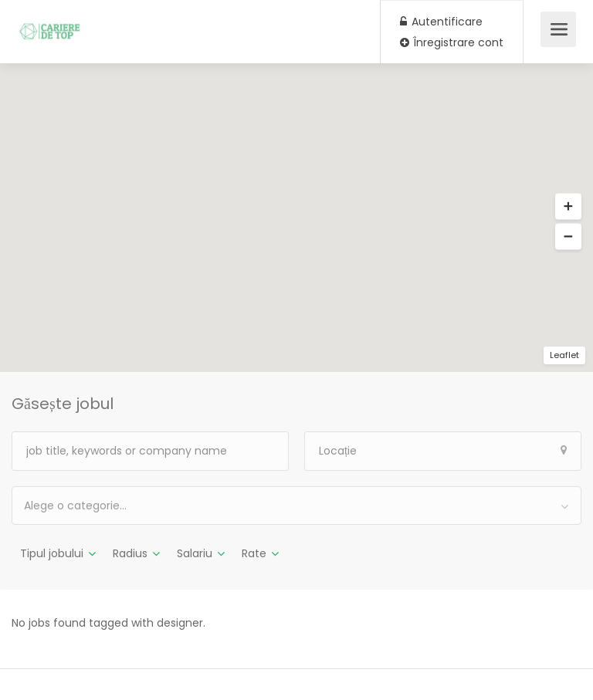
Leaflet (564, 355)
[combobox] (296, 506)
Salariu (195, 553)
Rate (254, 553)
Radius (130, 553)
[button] (568, 207)
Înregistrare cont (452, 42)
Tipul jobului (52, 553)
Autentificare (441, 22)
